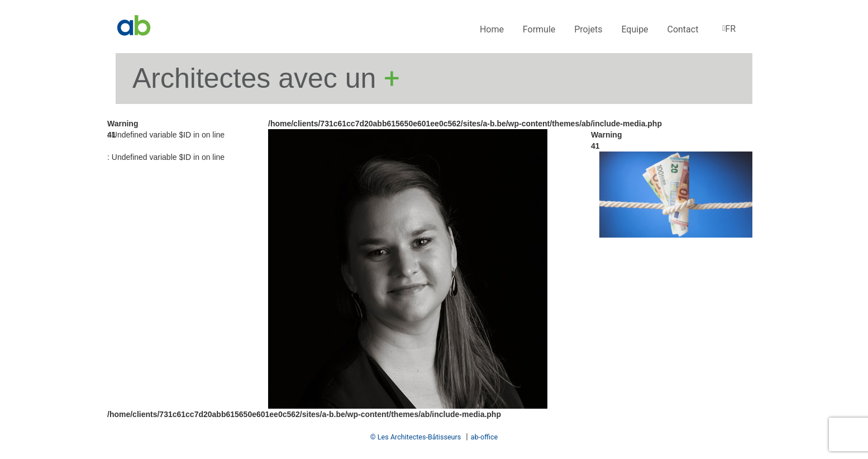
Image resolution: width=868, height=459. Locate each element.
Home (492, 29)
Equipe (635, 29)
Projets (588, 29)
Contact (683, 29)
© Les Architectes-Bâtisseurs (416, 437)
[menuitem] (728, 29)
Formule (539, 29)
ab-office (485, 437)
